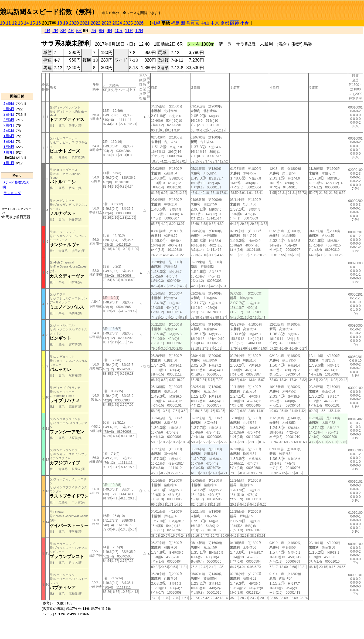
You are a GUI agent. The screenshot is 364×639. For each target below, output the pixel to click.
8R (101, 31)
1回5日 (9, 141)
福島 (175, 23)
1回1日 (9, 163)
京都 (225, 23)
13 (21, 23)
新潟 (185, 23)
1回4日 (9, 147)
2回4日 (9, 114)
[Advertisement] (17, 60)
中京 (215, 23)
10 (2, 23)
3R (63, 31)
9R (109, 31)
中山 (205, 23)
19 (66, 23)
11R (129, 31)
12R (139, 31)
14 (26, 23)
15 (32, 23)
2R (55, 31)
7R (94, 31)
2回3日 (9, 120)
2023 (106, 23)
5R (79, 31)
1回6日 (9, 136)
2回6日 (9, 104)
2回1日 (9, 131)
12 (15, 23)
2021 (85, 23)
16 (39, 23)
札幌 (156, 23)
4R (71, 31)
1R (47, 31)
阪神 (234, 23)
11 (8, 23)
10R (119, 31)
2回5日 (9, 109)
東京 (195, 23)
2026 (139, 23)
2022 (96, 23)
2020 (74, 23)
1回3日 (9, 152)
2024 (117, 23)
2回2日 (9, 125)
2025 (128, 23)
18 (60, 23)
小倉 (244, 23)
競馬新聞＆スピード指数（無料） (49, 12)
